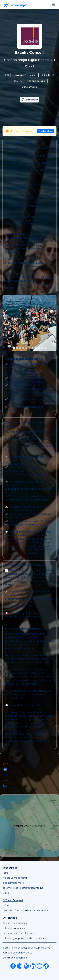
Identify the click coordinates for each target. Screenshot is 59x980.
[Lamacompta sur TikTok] (46, 966)
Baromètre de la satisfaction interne (23, 888)
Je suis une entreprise (15, 923)
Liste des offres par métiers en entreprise (25, 910)
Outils (6, 893)
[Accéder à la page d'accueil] (16, 5)
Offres (6, 905)
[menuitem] (29, 873)
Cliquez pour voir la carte (30, 826)
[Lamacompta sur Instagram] (20, 966)
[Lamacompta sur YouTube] (39, 966)
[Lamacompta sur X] (26, 966)
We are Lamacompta (15, 878)
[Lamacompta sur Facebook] (13, 966)
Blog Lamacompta (13, 883)
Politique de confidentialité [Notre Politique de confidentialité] (17, 953)
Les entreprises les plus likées (19, 933)
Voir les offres (45, 131)
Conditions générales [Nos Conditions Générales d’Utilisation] (15, 958)
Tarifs (5, 873)
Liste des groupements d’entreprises (23, 938)
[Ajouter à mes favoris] (29, 100)
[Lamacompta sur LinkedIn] (33, 966)
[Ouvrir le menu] (53, 5)
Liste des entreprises (14, 928)
